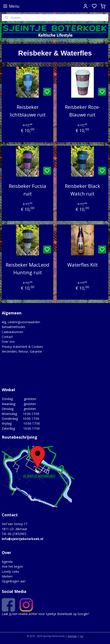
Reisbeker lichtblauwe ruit (28, 111)
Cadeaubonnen (12, 332)
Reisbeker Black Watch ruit (82, 189)
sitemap (72, 636)
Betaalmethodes (14, 327)
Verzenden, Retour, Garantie (22, 351)
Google (83, 614)
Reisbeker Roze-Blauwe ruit (82, 111)
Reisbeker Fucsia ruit (27, 189)
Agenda (7, 562)
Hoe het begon (12, 566)
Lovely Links (10, 571)
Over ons (8, 342)
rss (81, 636)
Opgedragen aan (14, 581)
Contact (7, 337)
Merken (7, 576)
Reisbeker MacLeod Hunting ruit (27, 268)
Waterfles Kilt (82, 265)
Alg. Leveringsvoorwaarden (21, 322)
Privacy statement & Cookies (22, 347)
